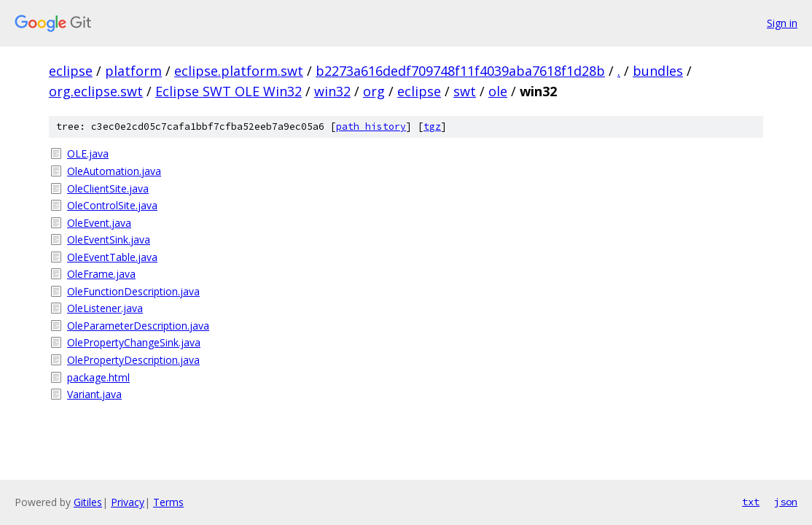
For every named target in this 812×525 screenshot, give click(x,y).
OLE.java (88, 153)
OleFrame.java (101, 274)
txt (751, 502)
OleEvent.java (99, 223)
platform (133, 71)
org (374, 91)
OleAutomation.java (114, 171)
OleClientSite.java (108, 188)
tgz (432, 127)
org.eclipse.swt (96, 91)
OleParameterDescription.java (138, 326)
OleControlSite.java (112, 205)
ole (498, 91)
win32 (332, 91)
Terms (168, 502)
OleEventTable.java (112, 257)
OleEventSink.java (109, 240)
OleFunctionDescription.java (133, 291)
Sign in (782, 23)
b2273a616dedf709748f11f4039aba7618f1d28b (460, 71)
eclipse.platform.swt (239, 71)
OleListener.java (105, 308)
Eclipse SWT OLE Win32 (229, 91)
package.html (98, 377)
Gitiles (88, 502)
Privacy (128, 502)
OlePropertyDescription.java (133, 360)
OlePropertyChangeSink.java (134, 342)
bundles (658, 71)
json (786, 502)
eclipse (71, 71)
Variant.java (94, 394)
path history (371, 127)
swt (465, 91)
